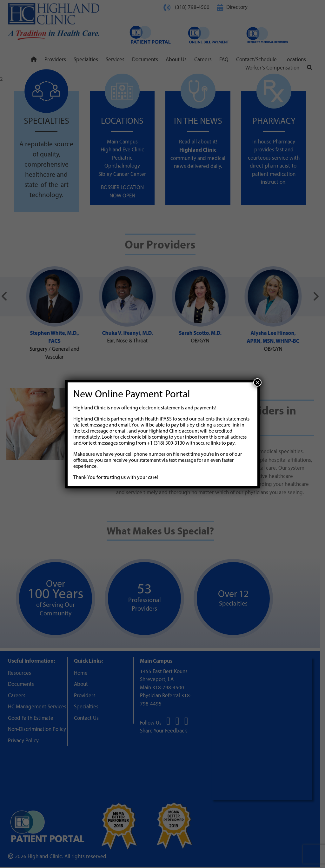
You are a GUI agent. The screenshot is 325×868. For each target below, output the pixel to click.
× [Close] (257, 382)
